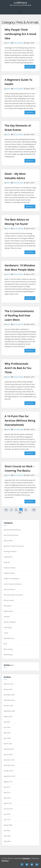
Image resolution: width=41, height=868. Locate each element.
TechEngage (26, 858)
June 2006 (7, 836)
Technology (8, 627)
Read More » (30, 67)
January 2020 (8, 754)
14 (34, 510)
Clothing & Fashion (10, 551)
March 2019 (8, 803)
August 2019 (8, 782)
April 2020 (7, 738)
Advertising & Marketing (12, 530)
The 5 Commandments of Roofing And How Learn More (19, 315)
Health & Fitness (9, 573)
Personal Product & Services (13, 595)
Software (7, 617)
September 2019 (9, 776)
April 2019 (7, 798)
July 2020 (7, 722)
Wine (5, 644)
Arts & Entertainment (11, 535)
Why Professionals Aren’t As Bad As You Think (18, 368)
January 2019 (8, 809)
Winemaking (8, 655)
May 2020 (7, 733)
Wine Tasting (8, 649)
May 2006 (7, 841)
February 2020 (9, 749)
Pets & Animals (18, 43)
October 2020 (8, 706)
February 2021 (9, 684)
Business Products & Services (14, 546)
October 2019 (8, 771)
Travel (6, 633)
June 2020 (7, 727)
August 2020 (8, 716)
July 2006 (7, 830)
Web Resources (9, 638)
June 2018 (7, 814)
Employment (8, 557)
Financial (7, 562)
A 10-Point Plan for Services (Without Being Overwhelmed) (20, 420)
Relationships (8, 611)
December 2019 (9, 760)
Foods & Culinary (10, 568)
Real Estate (8, 606)
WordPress (5, 861)
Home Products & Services (13, 584)
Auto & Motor (8, 541)
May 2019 (7, 792)
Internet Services (10, 589)
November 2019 (9, 765)
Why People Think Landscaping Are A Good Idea (20, 34)
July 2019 (7, 787)
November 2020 (9, 700)
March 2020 (8, 744)
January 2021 (8, 689)
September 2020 (9, 711)
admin (8, 43)
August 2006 (8, 825)
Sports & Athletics (10, 622)
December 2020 (9, 695)
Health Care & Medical (11, 579)
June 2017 (7, 820)
